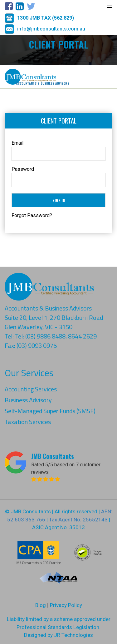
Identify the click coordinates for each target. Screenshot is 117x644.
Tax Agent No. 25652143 (78, 520)
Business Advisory (28, 400)
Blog (41, 605)
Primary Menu (110, 7)
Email (17, 143)
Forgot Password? (32, 215)
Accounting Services (31, 389)
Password (23, 169)
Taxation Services (28, 422)
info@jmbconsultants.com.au (51, 29)
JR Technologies (73, 635)
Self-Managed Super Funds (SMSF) (50, 411)
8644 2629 (82, 336)
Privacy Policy (66, 605)
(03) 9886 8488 (45, 336)
